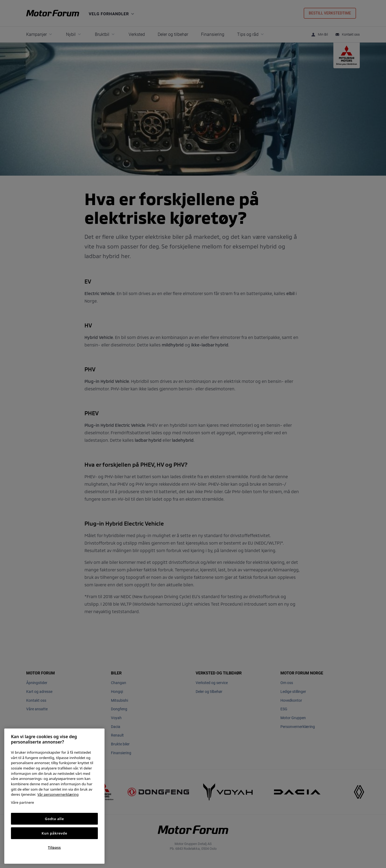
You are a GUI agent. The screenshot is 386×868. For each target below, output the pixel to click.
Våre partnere (22, 802)
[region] (54, 796)
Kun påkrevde (55, 833)
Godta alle (55, 819)
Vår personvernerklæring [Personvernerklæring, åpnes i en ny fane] (58, 794)
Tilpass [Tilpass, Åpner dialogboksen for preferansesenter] (54, 847)
